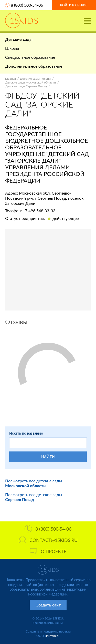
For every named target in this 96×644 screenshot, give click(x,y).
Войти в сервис (74, 5)
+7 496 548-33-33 (39, 211)
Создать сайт (48, 605)
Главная (10, 79)
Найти (48, 457)
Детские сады (19, 39)
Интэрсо (52, 636)
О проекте (48, 551)
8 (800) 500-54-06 (27, 5)
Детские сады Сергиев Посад (26, 86)
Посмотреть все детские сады (34, 483)
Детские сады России (35, 79)
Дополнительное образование (34, 66)
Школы (12, 48)
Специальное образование (30, 57)
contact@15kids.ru (48, 540)
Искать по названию (26, 433)
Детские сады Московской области (30, 82)
